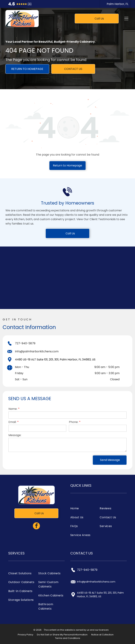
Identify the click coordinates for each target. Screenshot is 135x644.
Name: (13, 409)
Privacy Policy (25, 635)
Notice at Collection (102, 635)
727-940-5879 (25, 343)
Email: (12, 422)
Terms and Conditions (68, 638)
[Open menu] (126, 19)
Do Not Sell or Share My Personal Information (62, 635)
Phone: (74, 422)
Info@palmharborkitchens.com (37, 351)
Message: (15, 435)
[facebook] (36, 526)
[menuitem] (84, 508)
